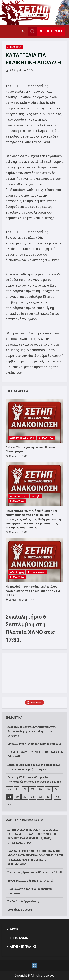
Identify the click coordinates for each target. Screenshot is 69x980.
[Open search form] (24, 31)
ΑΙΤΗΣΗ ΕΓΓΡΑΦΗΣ (23, 947)
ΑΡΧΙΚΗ (15, 929)
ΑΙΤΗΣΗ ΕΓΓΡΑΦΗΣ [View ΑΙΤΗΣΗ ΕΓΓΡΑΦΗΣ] (45, 31)
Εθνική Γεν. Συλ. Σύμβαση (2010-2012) (30, 881)
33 (48, 797)
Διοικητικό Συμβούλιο (22, 438)
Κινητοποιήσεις (37, 572)
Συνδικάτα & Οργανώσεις (23, 901)
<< (9, 789)
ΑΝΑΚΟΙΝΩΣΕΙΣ (18, 496)
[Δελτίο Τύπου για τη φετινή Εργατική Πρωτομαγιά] (34, 421)
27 (56, 789)
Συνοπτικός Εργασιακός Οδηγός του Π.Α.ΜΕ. (35, 872)
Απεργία (36, 496)
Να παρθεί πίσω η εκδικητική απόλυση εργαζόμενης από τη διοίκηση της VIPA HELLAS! (33, 591)
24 (33, 789)
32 (40, 797)
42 (57, 797)
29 (17, 797)
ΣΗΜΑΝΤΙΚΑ (14, 47)
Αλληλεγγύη (17, 572)
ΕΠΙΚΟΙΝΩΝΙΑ (19, 938)
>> (9, 805)
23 (25, 789)
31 (33, 797)
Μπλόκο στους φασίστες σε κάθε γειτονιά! (34, 744)
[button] (8, 31)
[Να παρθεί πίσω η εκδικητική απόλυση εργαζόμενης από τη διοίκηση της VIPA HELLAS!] (34, 560)
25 (40, 789)
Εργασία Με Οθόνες (20, 910)
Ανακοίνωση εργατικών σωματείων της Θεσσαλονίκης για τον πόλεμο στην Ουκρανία (32, 731)
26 (48, 789)
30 (25, 797)
